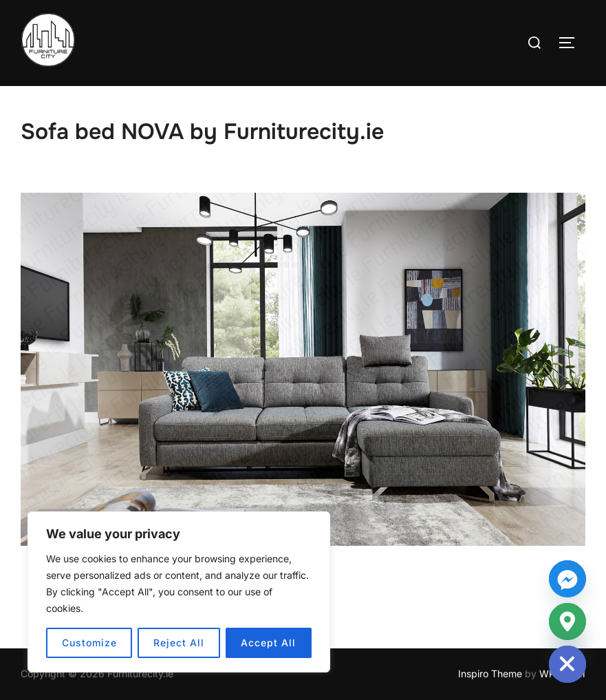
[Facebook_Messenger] (567, 579)
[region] (179, 592)
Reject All (179, 643)
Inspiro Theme (490, 674)
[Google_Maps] (567, 622)
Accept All (268, 643)
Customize (89, 643)
